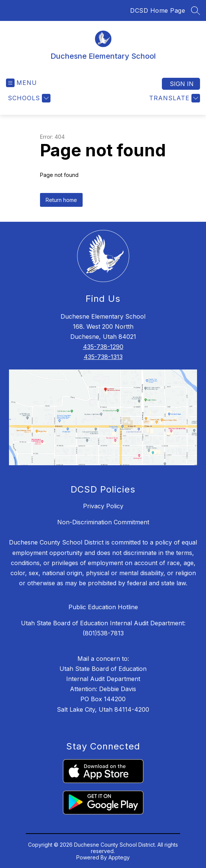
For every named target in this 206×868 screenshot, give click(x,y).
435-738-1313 (103, 357)
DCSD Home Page (158, 10)
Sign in (182, 84)
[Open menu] (21, 83)
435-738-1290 (103, 347)
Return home (61, 200)
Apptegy (119, 857)
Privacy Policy (103, 506)
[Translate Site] (174, 98)
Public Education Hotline (103, 607)
